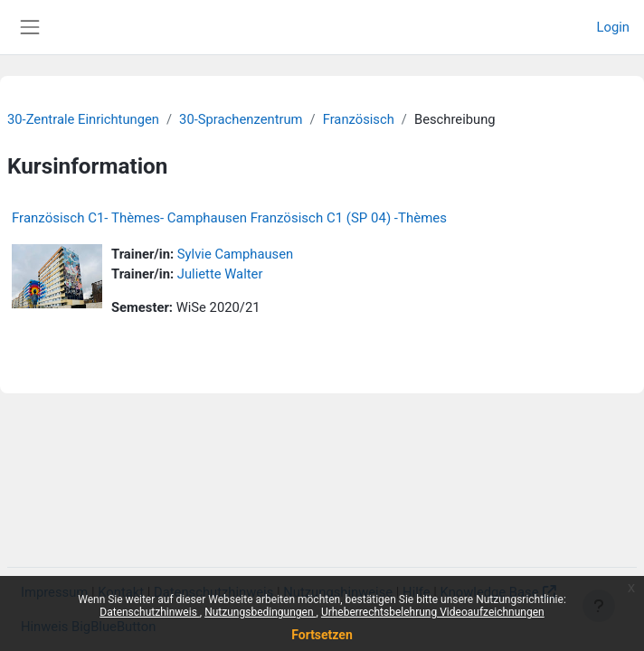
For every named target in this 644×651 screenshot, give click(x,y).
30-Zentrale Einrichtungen (83, 119)
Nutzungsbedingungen (260, 612)
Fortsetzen (322, 635)
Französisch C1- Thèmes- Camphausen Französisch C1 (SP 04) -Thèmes (229, 218)
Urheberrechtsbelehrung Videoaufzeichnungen (433, 612)
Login (613, 27)
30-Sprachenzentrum (241, 119)
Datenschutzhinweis (150, 612)
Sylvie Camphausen (235, 254)
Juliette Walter (220, 274)
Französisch (359, 119)
